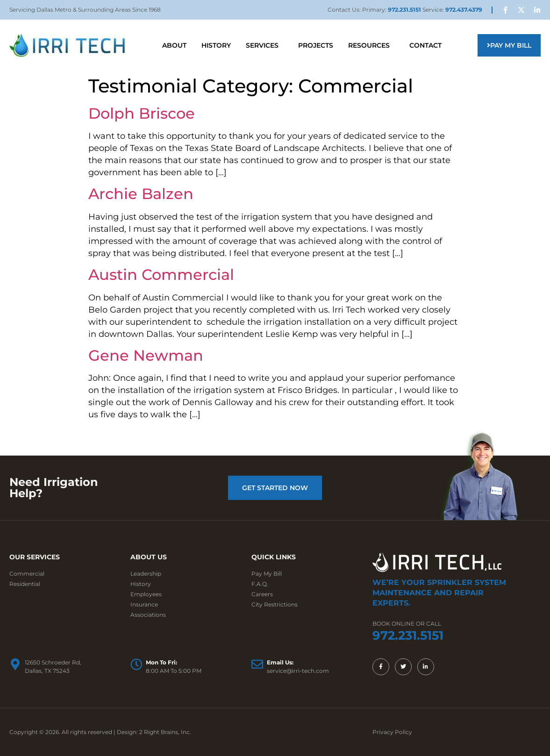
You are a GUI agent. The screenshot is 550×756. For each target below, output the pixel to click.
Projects (316, 45)
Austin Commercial (161, 275)
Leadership (146, 574)
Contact (425, 45)
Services (264, 45)
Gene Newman (146, 355)
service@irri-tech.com (298, 671)
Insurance (144, 604)
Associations (148, 615)
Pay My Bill (267, 574)
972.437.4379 (464, 10)
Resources (371, 45)
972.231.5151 (405, 10)
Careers (262, 594)
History (216, 45)
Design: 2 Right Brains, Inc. (154, 732)
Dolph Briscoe (142, 113)
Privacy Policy (392, 732)
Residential (25, 584)
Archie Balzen (141, 194)
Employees (146, 594)
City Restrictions (275, 604)
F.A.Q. (260, 584)
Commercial (27, 574)
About (174, 45)
